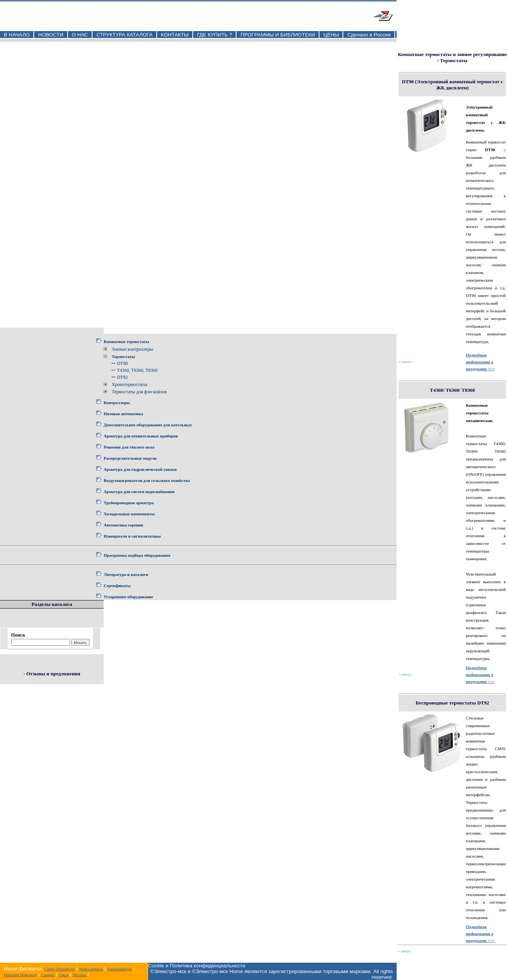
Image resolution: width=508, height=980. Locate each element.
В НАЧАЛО (17, 35)
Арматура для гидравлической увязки (140, 469)
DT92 (122, 377)
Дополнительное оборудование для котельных (148, 425)
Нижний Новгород (21, 975)
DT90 (122, 363)
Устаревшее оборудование (128, 597)
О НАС (80, 35)
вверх (405, 361)
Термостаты (123, 356)
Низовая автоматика (123, 414)
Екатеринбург (120, 969)
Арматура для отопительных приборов (141, 436)
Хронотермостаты (129, 384)
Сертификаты (117, 586)
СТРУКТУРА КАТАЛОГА (124, 35)
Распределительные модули (130, 458)
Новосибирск (91, 969)
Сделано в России (369, 35)
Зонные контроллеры (132, 349)
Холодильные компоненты (129, 514)
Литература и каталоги (126, 574)
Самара (48, 975)
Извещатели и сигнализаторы (132, 536)
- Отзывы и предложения (52, 674)
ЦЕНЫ (331, 35)
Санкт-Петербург (60, 969)
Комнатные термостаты (126, 342)
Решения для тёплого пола (129, 447)
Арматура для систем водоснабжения (139, 492)
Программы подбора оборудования (137, 555)
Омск (64, 975)
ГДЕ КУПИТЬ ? (215, 35)
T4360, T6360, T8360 (137, 370)
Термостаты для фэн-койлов (139, 392)
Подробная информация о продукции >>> (480, 362)
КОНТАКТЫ (175, 35)
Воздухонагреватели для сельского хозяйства (147, 480)
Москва (79, 975)
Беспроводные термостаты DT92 (453, 703)
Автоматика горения (123, 525)
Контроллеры (117, 403)
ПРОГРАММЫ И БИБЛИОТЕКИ (278, 35)
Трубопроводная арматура (129, 503)
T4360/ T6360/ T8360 (452, 390)
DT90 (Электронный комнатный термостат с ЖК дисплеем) (453, 85)
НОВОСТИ (51, 35)
